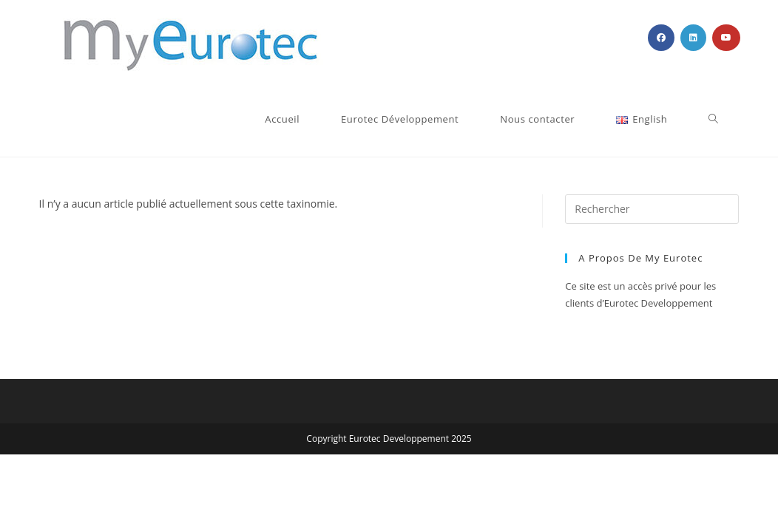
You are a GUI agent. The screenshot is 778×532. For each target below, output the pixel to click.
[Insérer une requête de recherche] (652, 209)
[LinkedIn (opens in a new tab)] (693, 38)
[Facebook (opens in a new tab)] (661, 38)
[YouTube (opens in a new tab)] (726, 38)
